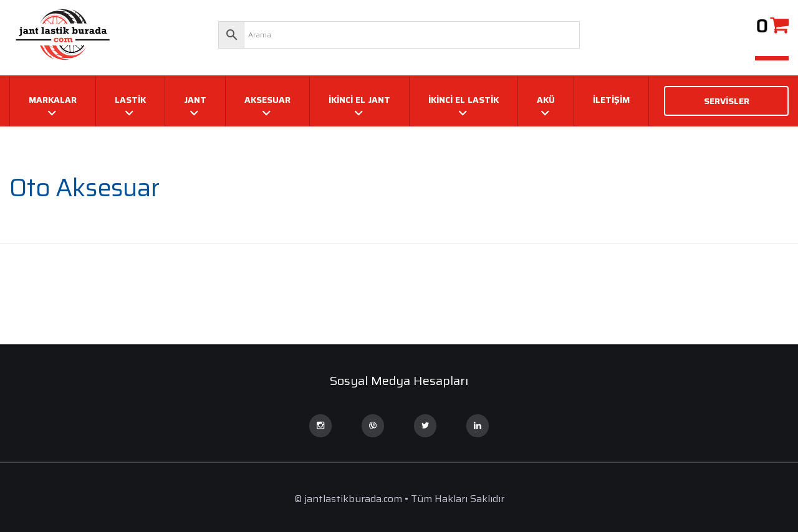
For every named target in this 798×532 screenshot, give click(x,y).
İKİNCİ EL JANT (359, 100)
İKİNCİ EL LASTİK (464, 100)
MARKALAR (53, 100)
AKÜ (546, 100)
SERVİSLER (727, 101)
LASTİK (130, 100)
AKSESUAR (267, 100)
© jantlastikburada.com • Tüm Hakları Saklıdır (399, 499)
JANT (195, 100)
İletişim (611, 100)
